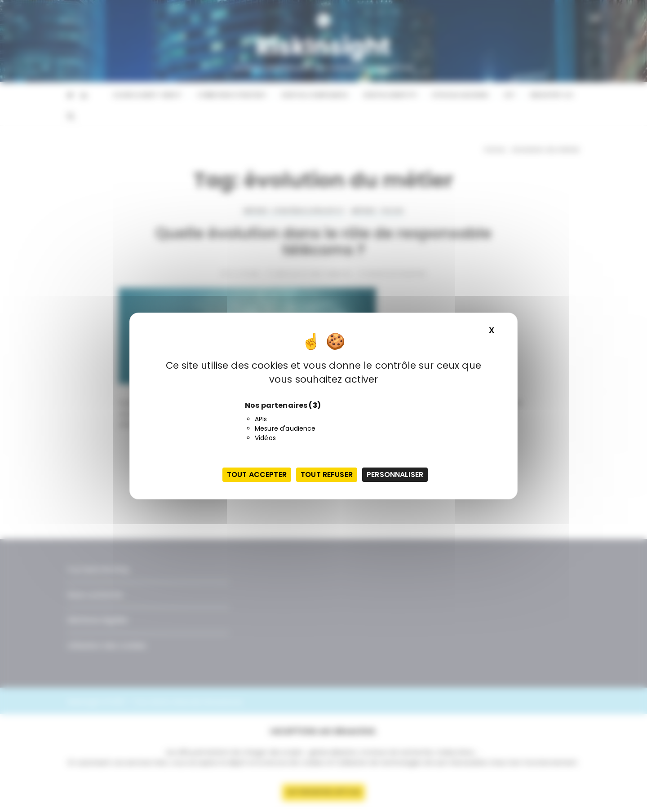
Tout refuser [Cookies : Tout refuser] (327, 474)
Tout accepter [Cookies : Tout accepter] (257, 474)
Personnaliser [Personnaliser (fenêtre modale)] (395, 474)
